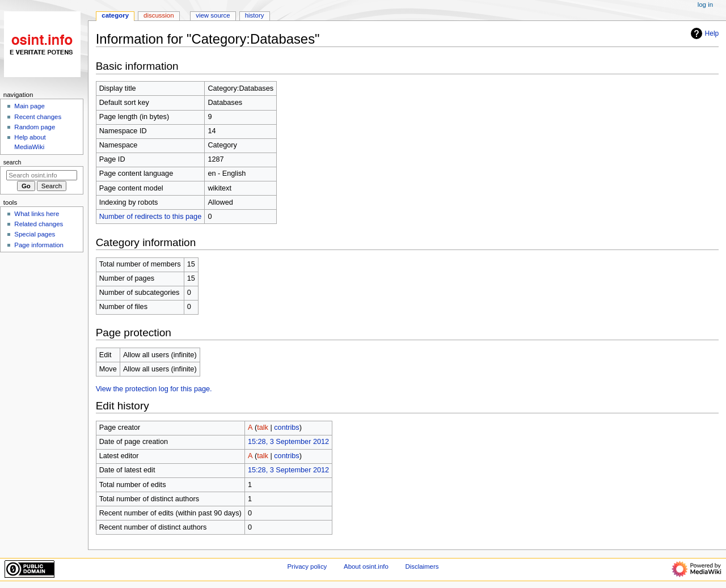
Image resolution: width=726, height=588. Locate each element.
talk (263, 428)
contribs (286, 428)
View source (213, 15)
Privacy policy (307, 566)
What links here (37, 214)
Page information (39, 245)
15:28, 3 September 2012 (288, 442)
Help (704, 33)
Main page (29, 106)
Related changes (39, 224)
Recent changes (38, 117)
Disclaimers (422, 566)
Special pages (35, 234)
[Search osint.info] (42, 175)
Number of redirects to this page (151, 217)
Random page (35, 127)
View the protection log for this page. (154, 389)
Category (115, 15)
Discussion (159, 15)
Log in (705, 5)
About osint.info (366, 566)
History (255, 15)
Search (12, 162)
